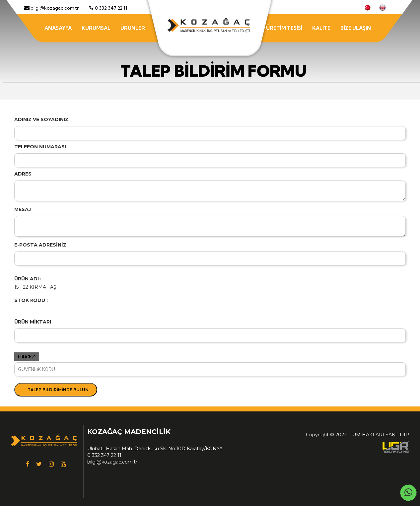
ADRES (23, 174)
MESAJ (23, 209)
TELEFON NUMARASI (40, 147)
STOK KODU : (31, 300)
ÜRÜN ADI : (28, 279)
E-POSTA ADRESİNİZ (40, 245)
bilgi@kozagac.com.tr (112, 462)
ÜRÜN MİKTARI (33, 322)
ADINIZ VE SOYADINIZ (41, 119)
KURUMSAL (96, 28)
